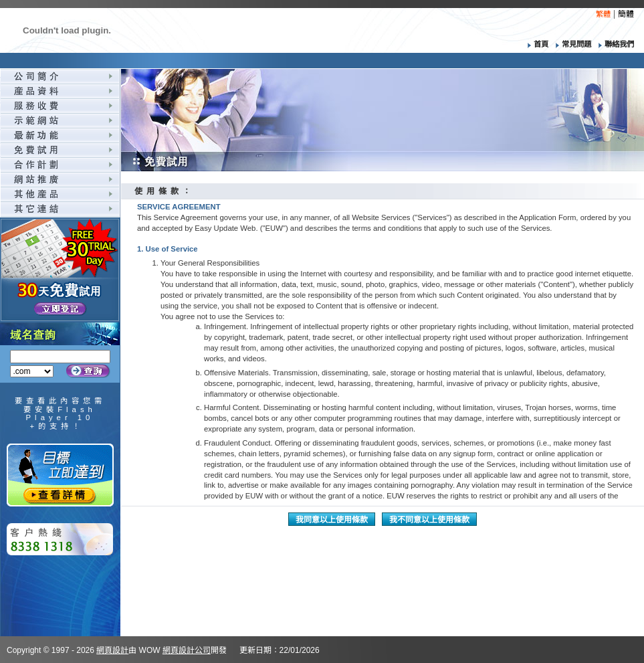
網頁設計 (112, 650)
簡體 (626, 14)
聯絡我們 (614, 44)
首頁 (535, 44)
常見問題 (572, 44)
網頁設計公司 (187, 650)
